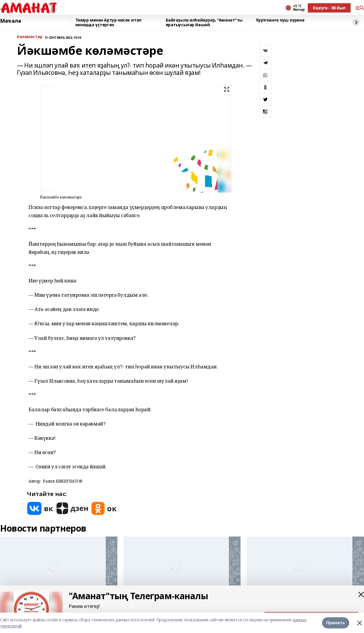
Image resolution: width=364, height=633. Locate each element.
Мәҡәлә (10, 21)
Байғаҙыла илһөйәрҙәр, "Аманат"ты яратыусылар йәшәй (204, 23)
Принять (336, 623)
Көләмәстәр (30, 37)
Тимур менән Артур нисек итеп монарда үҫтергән (108, 23)
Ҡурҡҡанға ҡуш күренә (280, 20)
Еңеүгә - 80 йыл (329, 8)
